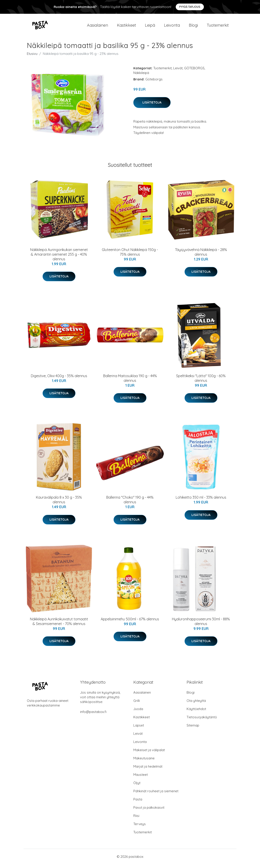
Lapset (139, 729)
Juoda (138, 713)
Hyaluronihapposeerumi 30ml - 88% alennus (201, 625)
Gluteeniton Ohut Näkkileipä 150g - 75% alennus (130, 256)
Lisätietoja (152, 106)
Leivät (178, 72)
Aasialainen (97, 27)
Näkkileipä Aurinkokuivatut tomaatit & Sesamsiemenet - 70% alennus (59, 625)
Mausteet (141, 778)
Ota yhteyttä (196, 704)
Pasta (138, 803)
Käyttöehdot (196, 713)
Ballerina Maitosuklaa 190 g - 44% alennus (130, 382)
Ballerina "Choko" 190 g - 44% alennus (130, 504)
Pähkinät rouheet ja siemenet (156, 795)
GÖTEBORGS (194, 72)
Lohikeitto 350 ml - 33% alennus (201, 501)
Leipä (150, 27)
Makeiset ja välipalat (149, 754)
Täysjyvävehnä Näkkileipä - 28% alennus (201, 256)
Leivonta (172, 27)
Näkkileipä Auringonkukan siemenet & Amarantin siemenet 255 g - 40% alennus (59, 258)
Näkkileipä (141, 77)
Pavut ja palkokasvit (149, 811)
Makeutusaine (144, 762)
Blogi (193, 27)
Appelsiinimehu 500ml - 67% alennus (130, 623)
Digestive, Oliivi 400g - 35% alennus (59, 380)
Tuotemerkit (218, 27)
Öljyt (137, 787)
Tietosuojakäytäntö (202, 721)
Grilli (137, 704)
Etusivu (32, 57)
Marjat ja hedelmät (148, 770)
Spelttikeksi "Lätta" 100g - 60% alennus (201, 382)
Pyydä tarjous (190, 7)
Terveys (140, 828)
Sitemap (193, 729)
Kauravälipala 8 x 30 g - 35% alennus (59, 504)
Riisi (136, 819)
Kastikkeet (126, 27)
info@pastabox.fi (93, 716)
